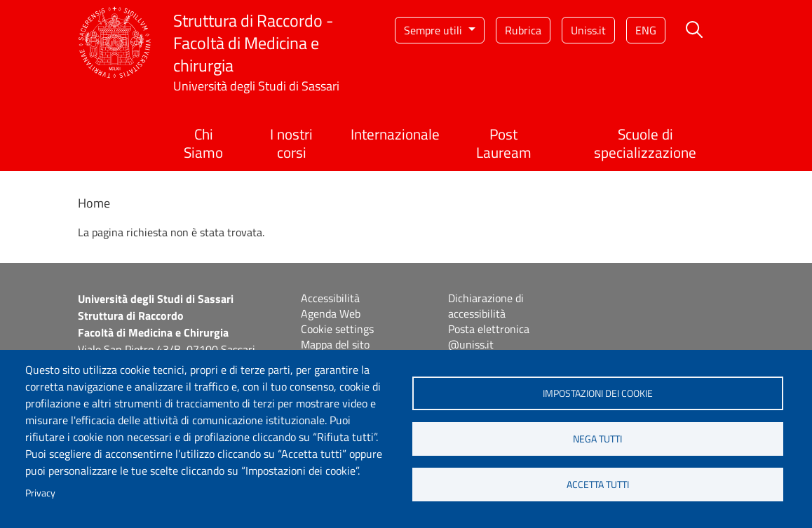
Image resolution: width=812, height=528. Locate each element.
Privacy (40, 493)
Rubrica (523, 30)
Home (94, 203)
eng (646, 30)
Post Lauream (504, 143)
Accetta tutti (598, 485)
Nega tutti (597, 439)
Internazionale (395, 134)
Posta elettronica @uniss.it (489, 337)
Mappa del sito (335, 344)
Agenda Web (331, 313)
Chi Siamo (203, 143)
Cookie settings (337, 329)
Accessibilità (330, 298)
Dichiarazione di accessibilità (486, 306)
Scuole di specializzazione (645, 143)
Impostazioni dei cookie (598, 393)
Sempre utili (434, 30)
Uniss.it (588, 30)
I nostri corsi (291, 143)
